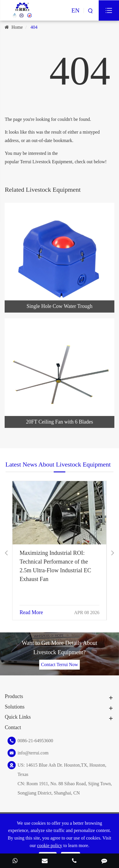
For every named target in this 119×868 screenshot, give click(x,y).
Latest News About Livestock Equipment (58, 464)
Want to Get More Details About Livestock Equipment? (59, 648)
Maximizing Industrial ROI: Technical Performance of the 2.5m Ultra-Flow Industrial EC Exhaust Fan (55, 566)
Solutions (15, 707)
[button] (6, 553)
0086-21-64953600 (35, 741)
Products (14, 696)
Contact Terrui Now (59, 665)
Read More (31, 612)
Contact (13, 727)
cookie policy (50, 845)
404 (34, 27)
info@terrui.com (33, 753)
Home (17, 27)
